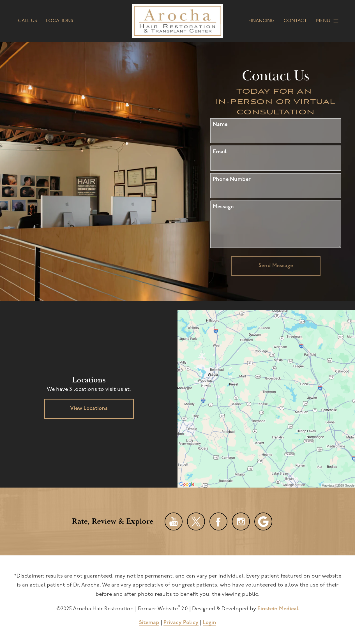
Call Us (27, 21)
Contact (295, 21)
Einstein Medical (278, 609)
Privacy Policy (181, 623)
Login (209, 623)
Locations (60, 21)
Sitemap (149, 623)
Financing (261, 21)
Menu (329, 21)
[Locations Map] (266, 399)
